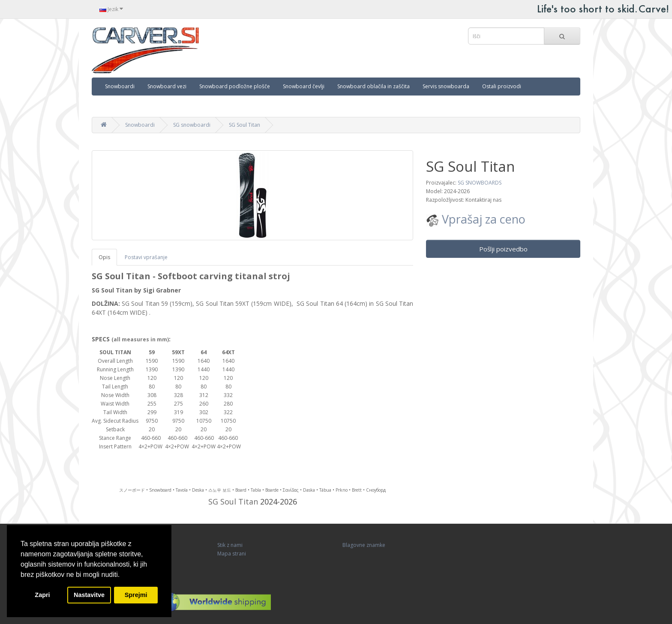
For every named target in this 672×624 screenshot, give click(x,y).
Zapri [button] (42, 595)
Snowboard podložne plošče (235, 86)
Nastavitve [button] (89, 595)
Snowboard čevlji (304, 86)
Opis (104, 257)
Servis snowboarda (446, 86)
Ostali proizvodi (502, 86)
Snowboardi (120, 86)
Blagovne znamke (364, 545)
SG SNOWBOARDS (480, 183)
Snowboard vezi (167, 86)
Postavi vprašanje (146, 257)
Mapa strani (232, 554)
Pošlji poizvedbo (503, 249)
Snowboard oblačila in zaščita (373, 86)
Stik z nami (230, 545)
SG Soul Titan (244, 125)
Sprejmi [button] (136, 595)
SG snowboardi (192, 125)
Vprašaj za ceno (476, 219)
